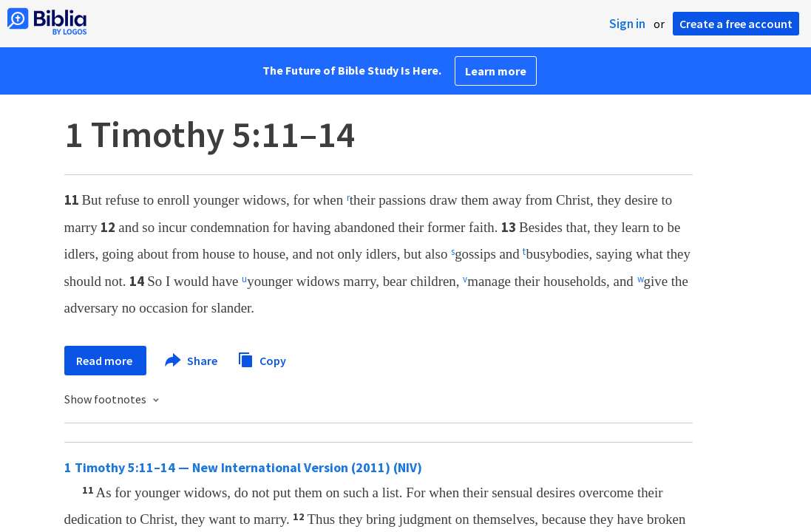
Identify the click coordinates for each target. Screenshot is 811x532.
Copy (262, 359)
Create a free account (736, 24)
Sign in (627, 24)
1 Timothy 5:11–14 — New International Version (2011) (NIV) (243, 467)
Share (192, 361)
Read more (105, 361)
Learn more (496, 71)
